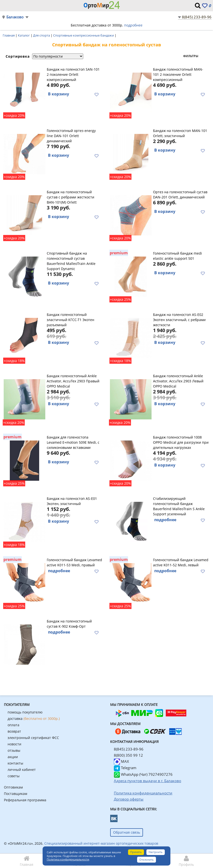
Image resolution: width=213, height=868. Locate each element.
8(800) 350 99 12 (128, 755)
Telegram (125, 768)
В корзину (59, 94)
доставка (34, 719)
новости (14, 744)
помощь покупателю (25, 712)
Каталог (24, 35)
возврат (14, 731)
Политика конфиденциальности (68, 859)
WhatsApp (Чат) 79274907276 (143, 774)
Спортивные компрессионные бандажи (84, 35)
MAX (121, 761)
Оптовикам (13, 787)
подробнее (133, 25)
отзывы (14, 750)
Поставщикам (16, 794)
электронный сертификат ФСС (33, 738)
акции (13, 757)
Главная (9, 35)
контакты (15, 763)
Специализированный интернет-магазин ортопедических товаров (101, 843)
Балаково (15, 17)
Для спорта (42, 35)
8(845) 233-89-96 (197, 17)
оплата (13, 725)
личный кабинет (22, 770)
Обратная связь (127, 832)
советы (14, 776)
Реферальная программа (25, 800)
